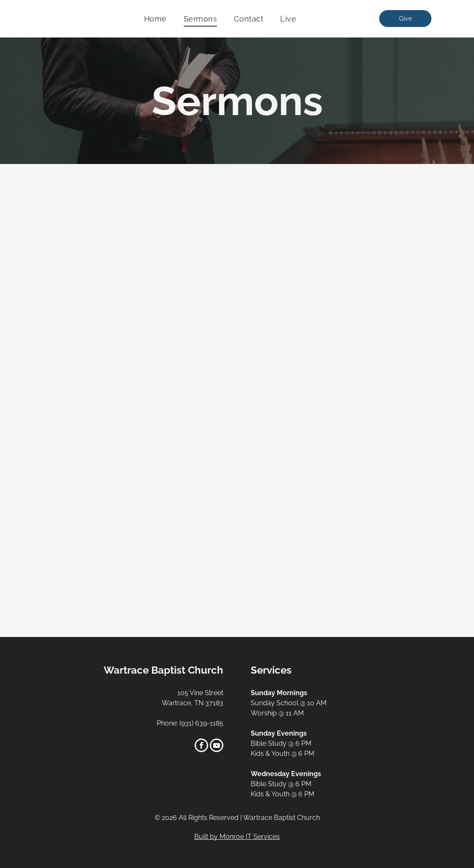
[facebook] (201, 746)
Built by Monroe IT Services (237, 837)
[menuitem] (155, 19)
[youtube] (217, 746)
